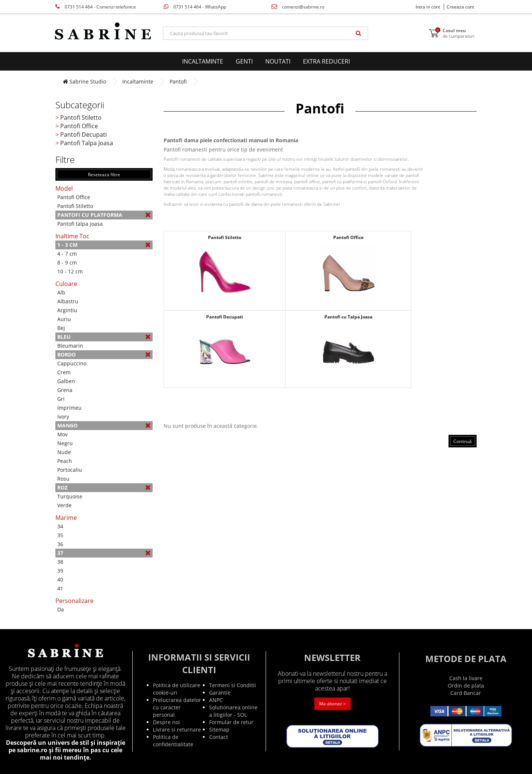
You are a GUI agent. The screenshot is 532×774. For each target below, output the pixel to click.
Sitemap (219, 729)
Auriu (64, 319)
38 (60, 562)
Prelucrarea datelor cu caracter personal (177, 707)
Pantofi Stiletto (81, 117)
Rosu (63, 479)
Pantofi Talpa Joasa (87, 143)
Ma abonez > (332, 704)
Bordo (104, 354)
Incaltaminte (203, 61)
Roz (104, 487)
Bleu (104, 337)
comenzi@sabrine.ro (298, 7)
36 (60, 544)
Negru (65, 443)
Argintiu (67, 310)
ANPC (216, 700)
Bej (61, 328)
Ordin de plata (466, 686)
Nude (64, 452)
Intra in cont (428, 7)
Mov (62, 434)
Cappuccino (72, 363)
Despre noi (166, 722)
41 (60, 588)
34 (60, 526)
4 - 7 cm (67, 254)
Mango (104, 425)
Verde (64, 505)
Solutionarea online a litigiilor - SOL (233, 711)
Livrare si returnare (177, 729)
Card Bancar (466, 693)
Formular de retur (231, 722)
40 (60, 579)
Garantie (220, 693)
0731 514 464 (96, 7)
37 (104, 553)
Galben (66, 381)
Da (61, 609)
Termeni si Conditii (233, 685)
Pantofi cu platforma (104, 215)
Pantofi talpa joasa (80, 224)
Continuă (463, 441)
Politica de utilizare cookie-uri (177, 689)
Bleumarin (70, 346)
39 (60, 571)
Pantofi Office (79, 126)
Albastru (68, 301)
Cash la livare (466, 678)
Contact (219, 737)
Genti (244, 61)
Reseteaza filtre (104, 175)
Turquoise (70, 496)
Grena (65, 390)
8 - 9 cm (67, 262)
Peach (65, 461)
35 (60, 535)
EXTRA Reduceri (326, 61)
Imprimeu (69, 408)
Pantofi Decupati (83, 134)
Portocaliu (70, 470)
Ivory (63, 417)
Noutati (278, 61)
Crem (64, 372)
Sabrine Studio (84, 81)
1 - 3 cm (104, 245)
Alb (61, 292)
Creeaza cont (460, 7)
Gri (61, 399)
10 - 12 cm (70, 271)
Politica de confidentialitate (173, 741)
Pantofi (178, 81)
